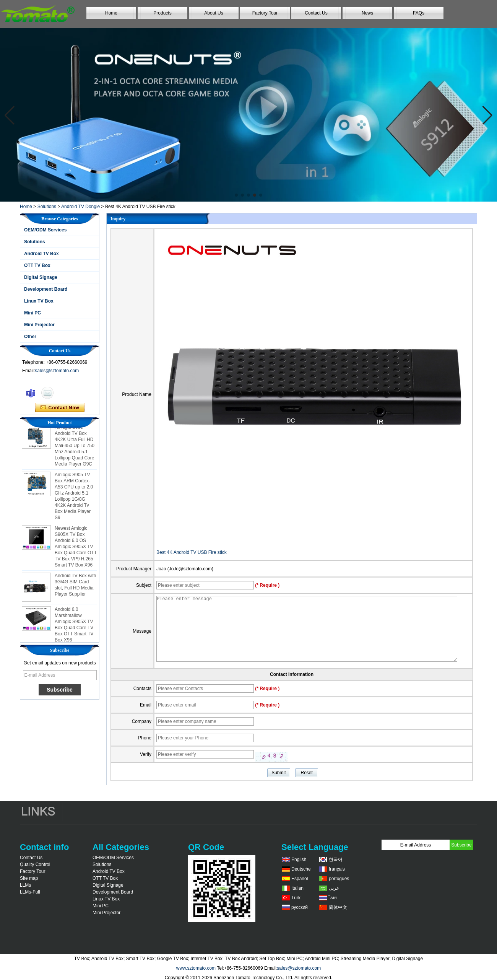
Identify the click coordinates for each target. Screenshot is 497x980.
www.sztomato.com (196, 968)
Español (300, 879)
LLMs (25, 885)
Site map (29, 878)
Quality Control (35, 864)
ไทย (333, 898)
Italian (297, 888)
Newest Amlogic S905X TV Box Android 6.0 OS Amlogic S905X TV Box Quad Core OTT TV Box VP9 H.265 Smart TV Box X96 (76, 549)
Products (162, 13)
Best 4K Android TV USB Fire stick (192, 552)
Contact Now (60, 408)
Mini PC (32, 313)
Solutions (47, 207)
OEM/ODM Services (45, 230)
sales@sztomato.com (57, 371)
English (299, 860)
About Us (214, 13)
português (339, 879)
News (367, 13)
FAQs (419, 13)
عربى (334, 888)
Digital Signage (41, 277)
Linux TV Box (39, 301)
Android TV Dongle (80, 207)
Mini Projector (39, 325)
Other (30, 337)
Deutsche (301, 869)
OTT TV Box (37, 265)
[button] (236, 195)
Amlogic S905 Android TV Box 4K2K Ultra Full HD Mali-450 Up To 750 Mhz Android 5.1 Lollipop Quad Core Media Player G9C (75, 448)
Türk (296, 898)
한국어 (336, 860)
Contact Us (316, 13)
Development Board (46, 289)
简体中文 (338, 907)
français (337, 869)
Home (111, 13)
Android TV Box (41, 254)
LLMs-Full (30, 892)
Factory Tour (265, 13)
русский (300, 907)
